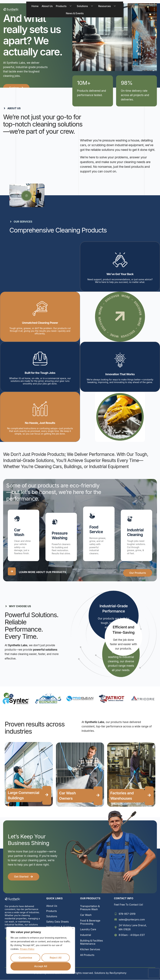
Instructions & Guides (59, 927)
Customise (25, 958)
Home (35, 6)
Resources (108, 6)
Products (65, 6)
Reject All (55, 958)
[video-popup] (26, 196)
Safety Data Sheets (57, 922)
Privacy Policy (27, 949)
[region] (41, 951)
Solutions (86, 6)
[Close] (73, 929)
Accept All (41, 966)
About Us (47, 6)
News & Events (75, 13)
